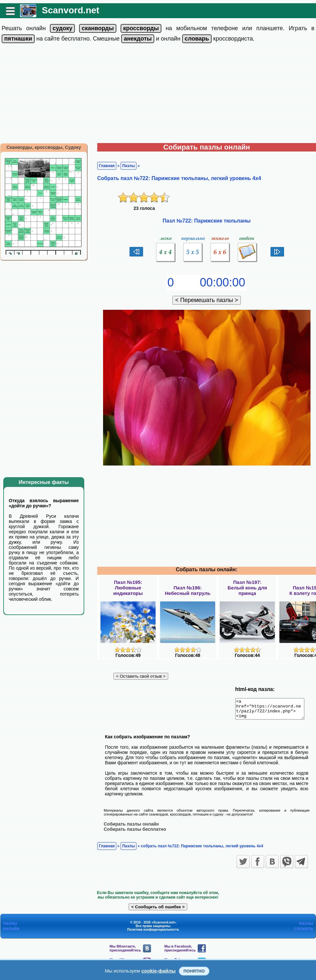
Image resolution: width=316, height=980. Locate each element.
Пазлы (129, 166)
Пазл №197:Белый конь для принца (247, 588)
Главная (107, 166)
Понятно (194, 971)
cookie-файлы (158, 971)
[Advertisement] (158, 94)
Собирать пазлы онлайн (131, 828)
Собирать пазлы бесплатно (135, 833)
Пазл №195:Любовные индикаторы (128, 588)
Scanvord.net (70, 10)
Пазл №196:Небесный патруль (188, 590)
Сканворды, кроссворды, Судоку (44, 147)
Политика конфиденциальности (153, 933)
